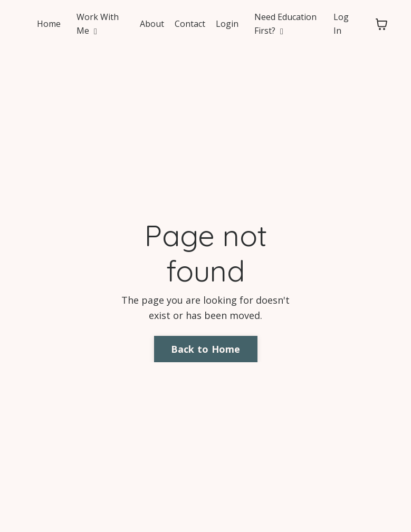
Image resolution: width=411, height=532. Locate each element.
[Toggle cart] (381, 24)
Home (49, 24)
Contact (190, 24)
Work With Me (98, 24)
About (152, 24)
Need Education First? (285, 24)
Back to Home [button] (206, 349)
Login (227, 24)
